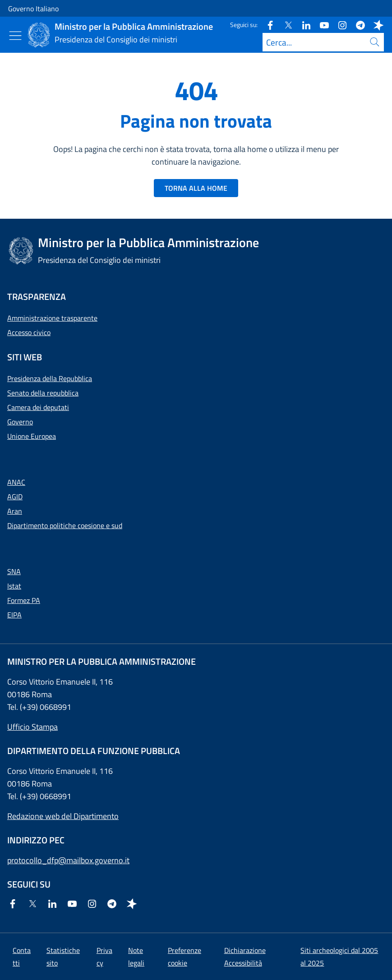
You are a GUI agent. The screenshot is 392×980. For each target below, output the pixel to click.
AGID (15, 497)
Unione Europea (32, 436)
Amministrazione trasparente (52, 318)
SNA (14, 571)
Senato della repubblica (43, 393)
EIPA (14, 615)
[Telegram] (357, 25)
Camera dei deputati (38, 407)
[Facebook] (267, 25)
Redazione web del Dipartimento (63, 816)
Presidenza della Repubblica (50, 378)
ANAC (16, 482)
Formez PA (24, 600)
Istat (14, 586)
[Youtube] (321, 25)
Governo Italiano (33, 9)
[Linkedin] (303, 25)
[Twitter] (285, 25)
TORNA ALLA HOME (196, 188)
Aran (15, 511)
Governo (20, 422)
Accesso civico (29, 332)
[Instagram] (339, 25)
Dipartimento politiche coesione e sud (65, 525)
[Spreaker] (375, 25)
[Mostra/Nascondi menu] (15, 36)
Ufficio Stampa (32, 727)
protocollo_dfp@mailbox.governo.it (68, 860)
